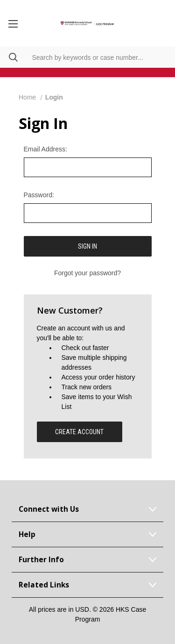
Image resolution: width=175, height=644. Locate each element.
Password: (39, 195)
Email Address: (45, 149)
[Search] (9, 57)
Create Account (79, 432)
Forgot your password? (87, 273)
